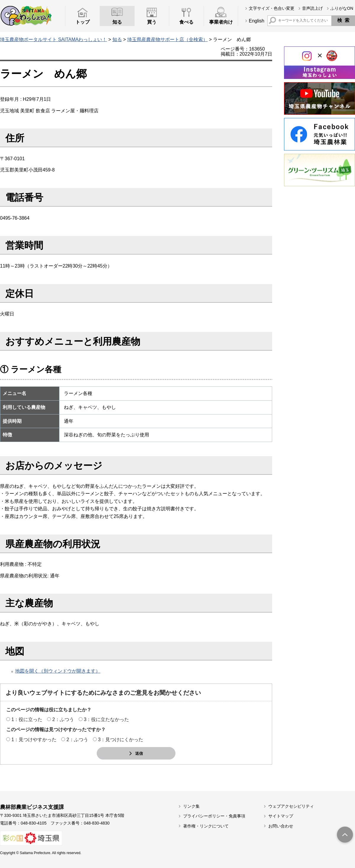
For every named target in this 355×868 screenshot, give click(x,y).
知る (117, 39)
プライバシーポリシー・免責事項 (214, 816)
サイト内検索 (272, 20)
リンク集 (191, 806)
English (256, 21)
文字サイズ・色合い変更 (272, 8)
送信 (139, 753)
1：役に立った (27, 719)
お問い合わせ (281, 826)
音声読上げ (312, 8)
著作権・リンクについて (206, 826)
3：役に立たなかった (106, 719)
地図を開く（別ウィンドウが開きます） (58, 671)
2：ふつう (63, 719)
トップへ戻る (345, 835)
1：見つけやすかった (34, 740)
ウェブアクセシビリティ (291, 806)
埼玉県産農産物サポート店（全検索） (167, 39)
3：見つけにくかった (121, 740)
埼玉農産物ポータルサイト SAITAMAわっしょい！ (54, 39)
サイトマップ (281, 816)
